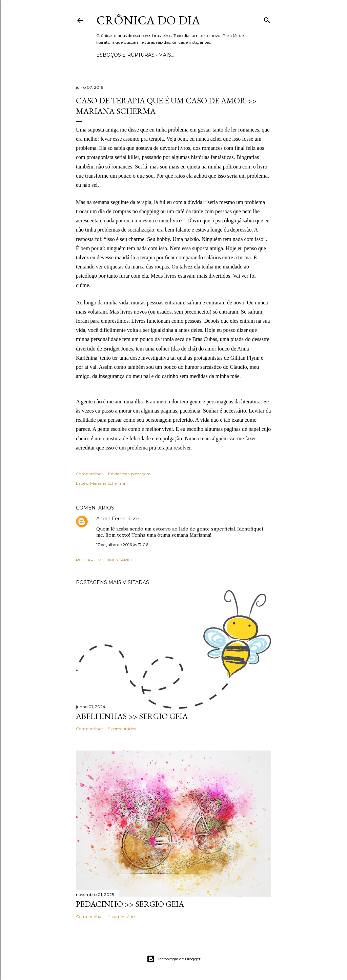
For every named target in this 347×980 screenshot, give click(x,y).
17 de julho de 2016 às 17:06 (122, 545)
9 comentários (122, 729)
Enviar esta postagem (129, 474)
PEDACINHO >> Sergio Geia (130, 904)
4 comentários (122, 916)
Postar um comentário (104, 560)
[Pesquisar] (267, 19)
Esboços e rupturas (125, 55)
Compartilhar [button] (89, 474)
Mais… (166, 55)
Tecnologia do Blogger (174, 959)
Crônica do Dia (148, 20)
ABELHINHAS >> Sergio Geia (132, 716)
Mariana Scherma (108, 483)
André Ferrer (111, 519)
